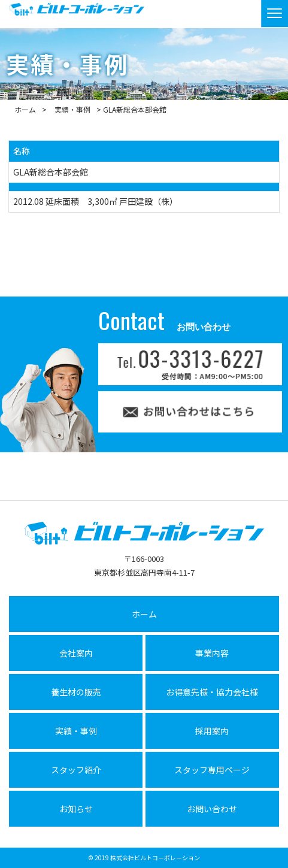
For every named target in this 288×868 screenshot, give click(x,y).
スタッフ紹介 (76, 770)
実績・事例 (72, 109)
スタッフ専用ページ (212, 770)
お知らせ (76, 809)
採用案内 (212, 731)
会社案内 (76, 653)
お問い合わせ (212, 809)
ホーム (25, 109)
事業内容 (212, 653)
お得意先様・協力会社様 (212, 692)
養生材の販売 (76, 692)
